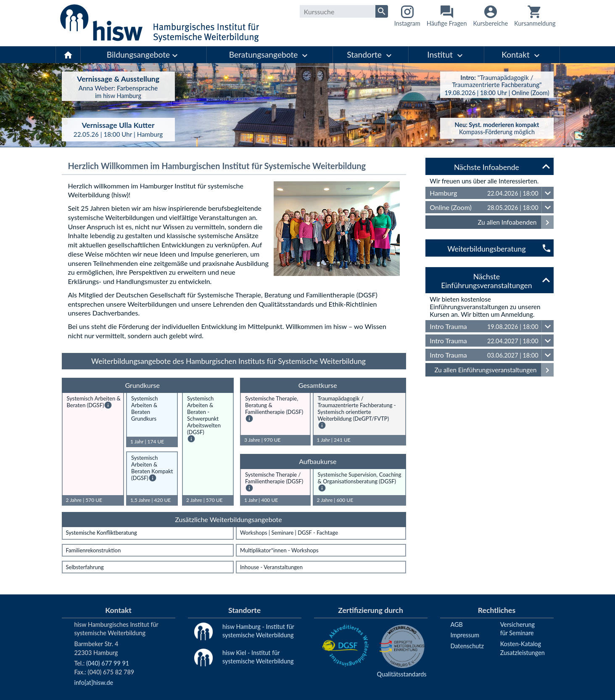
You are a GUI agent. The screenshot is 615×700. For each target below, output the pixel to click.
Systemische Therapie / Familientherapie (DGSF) (274, 478)
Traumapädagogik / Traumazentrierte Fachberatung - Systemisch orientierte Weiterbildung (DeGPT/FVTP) (357, 408)
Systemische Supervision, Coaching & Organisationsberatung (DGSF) (360, 478)
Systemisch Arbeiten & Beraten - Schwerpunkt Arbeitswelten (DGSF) (204, 415)
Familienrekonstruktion (94, 550)
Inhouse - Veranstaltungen (271, 567)
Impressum (465, 635)
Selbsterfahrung (85, 567)
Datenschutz (467, 646)
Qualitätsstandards (402, 674)
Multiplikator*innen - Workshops (279, 550)
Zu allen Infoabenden (516, 222)
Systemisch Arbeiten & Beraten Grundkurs (144, 408)
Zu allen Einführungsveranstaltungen (494, 370)
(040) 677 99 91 (108, 663)
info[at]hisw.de (94, 683)
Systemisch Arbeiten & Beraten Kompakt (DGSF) (152, 468)
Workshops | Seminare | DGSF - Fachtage (289, 533)
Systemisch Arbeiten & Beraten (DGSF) (94, 402)
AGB (457, 624)
